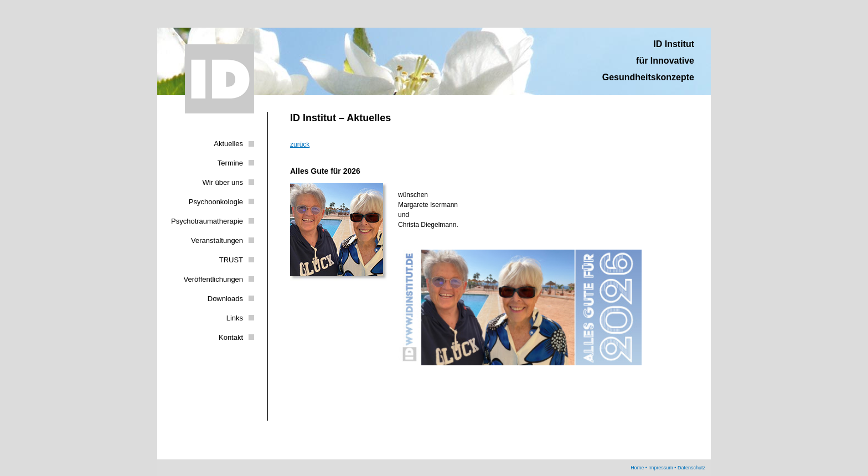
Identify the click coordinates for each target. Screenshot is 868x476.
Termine (230, 163)
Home (637, 468)
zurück (300, 144)
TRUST (231, 260)
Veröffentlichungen (213, 279)
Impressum (661, 468)
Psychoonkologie (216, 202)
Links (235, 318)
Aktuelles (228, 144)
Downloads (225, 299)
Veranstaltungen (217, 240)
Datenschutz (691, 468)
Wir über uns (223, 182)
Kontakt (231, 337)
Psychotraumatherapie (207, 221)
